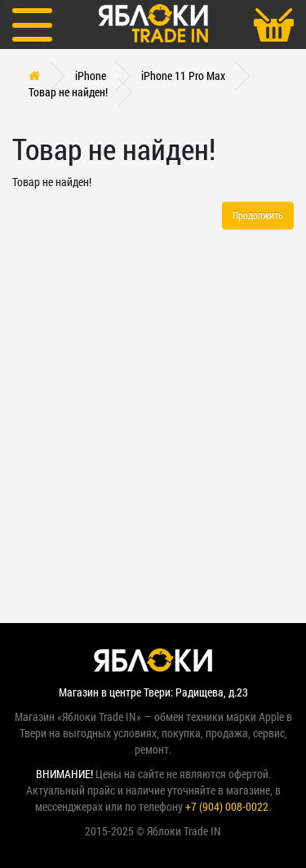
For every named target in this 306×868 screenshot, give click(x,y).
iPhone (91, 76)
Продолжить (258, 215)
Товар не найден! (68, 92)
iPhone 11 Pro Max (183, 76)
